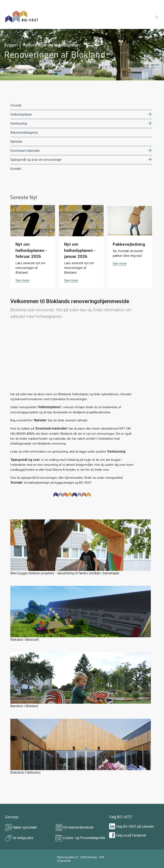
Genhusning (19, 123)
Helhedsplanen (21, 114)
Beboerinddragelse (24, 133)
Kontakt (16, 169)
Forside (16, 105)
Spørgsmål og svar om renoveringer (36, 160)
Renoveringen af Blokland (55, 54)
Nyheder (16, 142)
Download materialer (25, 151)
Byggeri (11, 45)
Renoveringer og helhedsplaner (51, 45)
